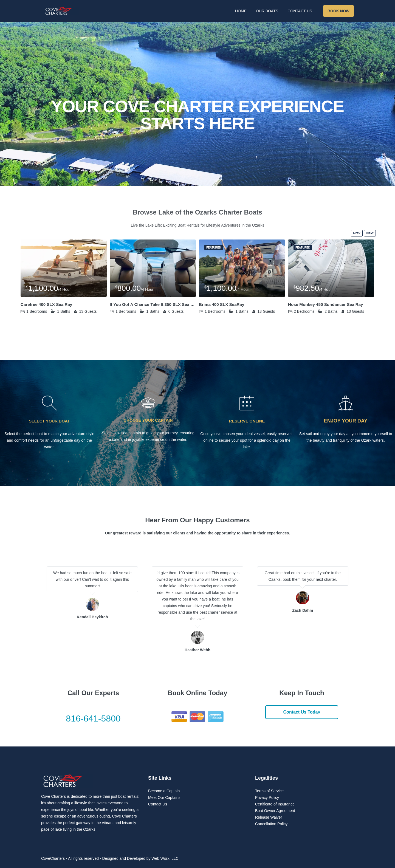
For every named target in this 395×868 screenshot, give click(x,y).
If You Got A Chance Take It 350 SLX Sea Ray (153, 304)
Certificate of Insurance (275, 804)
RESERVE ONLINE (247, 421)
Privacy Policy (267, 798)
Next (370, 233)
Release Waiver (269, 818)
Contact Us (300, 11)
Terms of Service (269, 791)
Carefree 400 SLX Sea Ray (48, 304)
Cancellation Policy (271, 824)
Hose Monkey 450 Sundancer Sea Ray (328, 304)
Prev (357, 233)
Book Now (338, 11)
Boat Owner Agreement (275, 811)
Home (241, 11)
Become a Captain (164, 791)
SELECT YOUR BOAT (49, 421)
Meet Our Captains (164, 798)
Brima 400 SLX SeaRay (223, 304)
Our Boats (267, 11)
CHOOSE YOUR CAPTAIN (148, 420)
